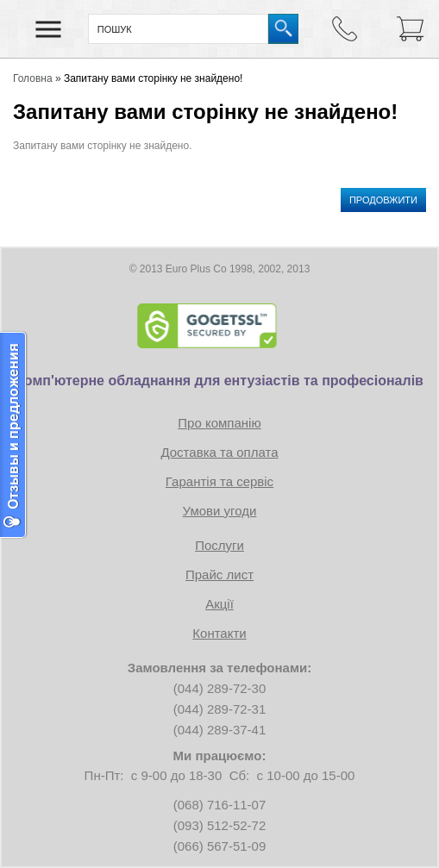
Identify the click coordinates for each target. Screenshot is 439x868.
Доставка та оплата (219, 452)
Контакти (219, 633)
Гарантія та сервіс (219, 481)
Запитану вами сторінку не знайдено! (154, 78)
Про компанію (219, 423)
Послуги (219, 545)
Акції (219, 604)
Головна (33, 78)
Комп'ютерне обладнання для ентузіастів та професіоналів (219, 381)
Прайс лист (219, 575)
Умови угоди (220, 511)
